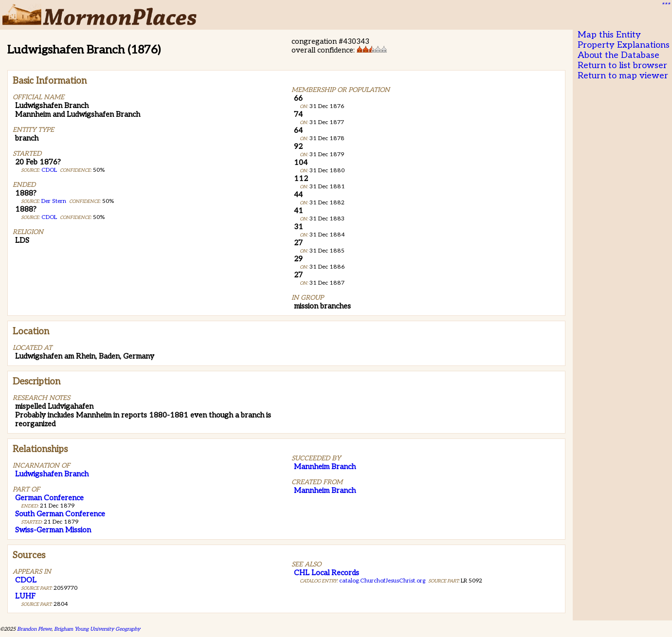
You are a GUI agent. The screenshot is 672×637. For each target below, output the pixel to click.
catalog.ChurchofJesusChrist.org (382, 581)
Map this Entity (609, 35)
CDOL (49, 170)
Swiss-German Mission (53, 530)
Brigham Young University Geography (97, 629)
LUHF (25, 596)
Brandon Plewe (34, 629)
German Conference (49, 498)
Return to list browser (622, 65)
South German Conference (60, 514)
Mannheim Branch (325, 467)
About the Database (618, 55)
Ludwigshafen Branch (52, 474)
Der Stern (54, 201)
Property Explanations (624, 45)
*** (665, 5)
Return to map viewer (623, 76)
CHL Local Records (327, 573)
